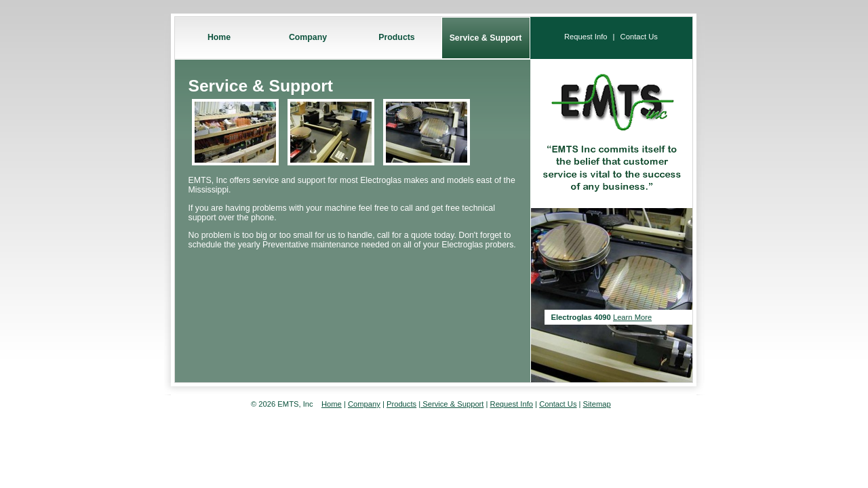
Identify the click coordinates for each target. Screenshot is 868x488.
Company (308, 37)
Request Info (586, 37)
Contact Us (639, 37)
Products (396, 37)
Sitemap (597, 404)
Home (219, 37)
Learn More (632, 317)
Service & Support (486, 38)
